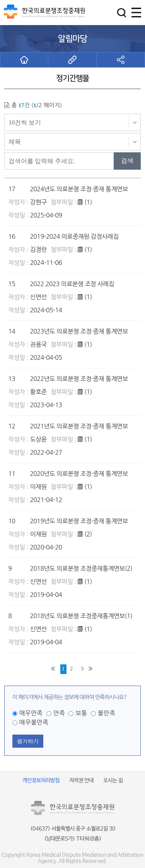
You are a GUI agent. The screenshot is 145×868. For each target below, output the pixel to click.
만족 (59, 713)
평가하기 (28, 741)
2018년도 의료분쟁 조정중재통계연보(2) (81, 568)
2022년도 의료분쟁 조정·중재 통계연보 (79, 379)
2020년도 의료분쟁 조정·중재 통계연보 (79, 474)
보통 (81, 713)
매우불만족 (34, 722)
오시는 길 (113, 780)
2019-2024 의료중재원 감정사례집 (74, 236)
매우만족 (31, 713)
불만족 (107, 713)
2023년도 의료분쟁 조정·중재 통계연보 (79, 331)
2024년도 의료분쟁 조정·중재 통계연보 (79, 189)
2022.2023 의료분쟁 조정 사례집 (72, 284)
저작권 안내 (81, 780)
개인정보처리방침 (41, 780)
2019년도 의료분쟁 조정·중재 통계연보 (79, 521)
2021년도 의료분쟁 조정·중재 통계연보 (79, 426)
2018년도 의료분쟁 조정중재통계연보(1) (81, 616)
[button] (122, 13)
